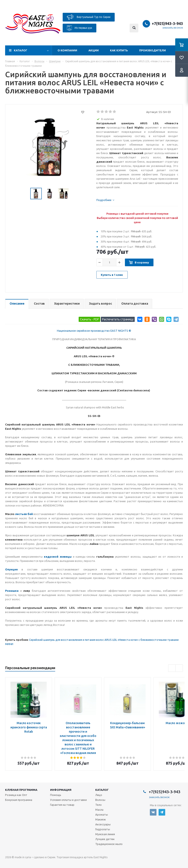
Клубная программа (21, 790)
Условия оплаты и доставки (68, 800)
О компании (67, 50)
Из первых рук (80, 28)
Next (179, 668)
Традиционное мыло (109, 844)
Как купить (119, 50)
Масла (99, 810)
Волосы (100, 800)
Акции (94, 50)
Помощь (56, 795)
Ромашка (12, 591)
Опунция (11, 569)
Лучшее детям (105, 839)
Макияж (101, 819)
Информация (61, 790)
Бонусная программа (19, 800)
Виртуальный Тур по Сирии (89, 17)
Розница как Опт (16, 795)
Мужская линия (105, 834)
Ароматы (102, 814)
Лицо (99, 795)
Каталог (21, 50)
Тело (98, 805)
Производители (153, 50)
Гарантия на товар (62, 805)
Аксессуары (103, 824)
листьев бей (24, 514)
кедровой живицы (58, 557)
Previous (172, 668)
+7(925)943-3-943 (167, 23)
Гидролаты (103, 829)
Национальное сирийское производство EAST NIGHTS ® (94, 331)
